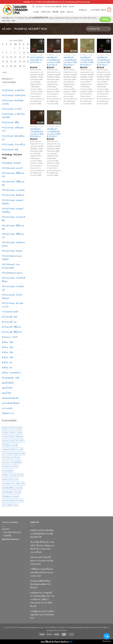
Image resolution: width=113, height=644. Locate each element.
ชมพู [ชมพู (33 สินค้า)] (15, 454)
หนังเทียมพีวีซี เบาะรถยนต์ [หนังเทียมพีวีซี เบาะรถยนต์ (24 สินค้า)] (12, 488)
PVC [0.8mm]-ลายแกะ (12, 273)
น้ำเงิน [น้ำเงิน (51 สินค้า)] (17, 458)
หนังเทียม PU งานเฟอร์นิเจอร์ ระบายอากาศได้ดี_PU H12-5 (104, 61)
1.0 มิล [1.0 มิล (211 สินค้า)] (12, 432)
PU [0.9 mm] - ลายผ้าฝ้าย (13, 90)
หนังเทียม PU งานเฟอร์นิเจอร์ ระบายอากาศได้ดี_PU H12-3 (70, 61)
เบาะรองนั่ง (7, 408)
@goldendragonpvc (11, 539)
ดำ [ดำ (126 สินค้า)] (4, 458)
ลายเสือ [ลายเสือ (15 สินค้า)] (17, 483)
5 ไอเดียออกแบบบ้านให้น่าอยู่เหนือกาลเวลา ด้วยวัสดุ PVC (42, 615)
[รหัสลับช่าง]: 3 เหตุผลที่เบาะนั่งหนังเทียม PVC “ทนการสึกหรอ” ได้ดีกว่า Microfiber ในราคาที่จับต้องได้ (42, 599)
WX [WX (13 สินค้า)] (12, 449)
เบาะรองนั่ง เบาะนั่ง (40, 17)
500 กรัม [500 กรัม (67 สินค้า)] (6, 441)
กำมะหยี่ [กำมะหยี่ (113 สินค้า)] (19, 449)
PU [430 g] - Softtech (12, 163)
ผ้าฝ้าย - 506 (8, 352)
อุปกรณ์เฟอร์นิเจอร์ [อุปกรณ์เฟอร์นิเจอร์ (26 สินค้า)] (10, 501)
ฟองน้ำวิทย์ (7, 388)
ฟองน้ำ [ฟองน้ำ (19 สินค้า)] (5, 479)
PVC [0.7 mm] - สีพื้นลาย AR (13, 227)
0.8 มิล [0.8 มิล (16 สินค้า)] (19, 428)
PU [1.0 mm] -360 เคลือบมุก (13, 138)
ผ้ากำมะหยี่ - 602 (10, 317)
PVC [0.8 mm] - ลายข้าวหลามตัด (11, 266)
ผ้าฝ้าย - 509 (8, 357)
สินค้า (65, 7)
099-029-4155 (14, 532)
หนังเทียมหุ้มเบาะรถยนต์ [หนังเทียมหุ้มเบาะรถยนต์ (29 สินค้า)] (12, 492)
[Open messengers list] (107, 636)
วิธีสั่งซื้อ (56, 12)
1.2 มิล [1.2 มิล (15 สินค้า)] (19, 432)
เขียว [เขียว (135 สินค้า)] (21, 501)
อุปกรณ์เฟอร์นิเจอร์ (11, 403)
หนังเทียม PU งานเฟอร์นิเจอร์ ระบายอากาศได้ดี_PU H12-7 (54, 133)
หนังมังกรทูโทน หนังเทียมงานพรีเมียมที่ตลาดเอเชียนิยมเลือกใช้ (42, 533)
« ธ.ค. (4, 72)
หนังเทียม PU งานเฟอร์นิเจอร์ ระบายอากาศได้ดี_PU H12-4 (87, 61)
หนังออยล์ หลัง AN (10, 398)
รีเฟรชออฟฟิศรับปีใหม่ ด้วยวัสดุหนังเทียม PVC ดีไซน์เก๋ (41, 584)
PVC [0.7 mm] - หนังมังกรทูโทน (14, 244)
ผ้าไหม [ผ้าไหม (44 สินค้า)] (20, 475)
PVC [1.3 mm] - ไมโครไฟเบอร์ (12, 296)
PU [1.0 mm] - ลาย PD (12, 109)
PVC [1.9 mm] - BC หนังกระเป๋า (13, 305)
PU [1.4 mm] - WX (10, 149)
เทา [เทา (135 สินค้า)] (4, 505)
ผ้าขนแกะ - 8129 (10, 337)
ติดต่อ (63, 12)
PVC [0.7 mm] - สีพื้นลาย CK (13, 236)
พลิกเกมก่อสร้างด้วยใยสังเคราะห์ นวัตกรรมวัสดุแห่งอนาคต (42, 560)
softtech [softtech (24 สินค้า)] (6, 449)
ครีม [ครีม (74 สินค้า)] (10, 454)
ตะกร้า (72, 7)
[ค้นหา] (33, 7)
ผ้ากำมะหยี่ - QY (9, 322)
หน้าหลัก (7, 29)
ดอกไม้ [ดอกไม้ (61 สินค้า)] (22, 454)
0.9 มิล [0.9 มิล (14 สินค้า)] (5, 432)
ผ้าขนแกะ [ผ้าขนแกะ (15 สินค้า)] (6, 462)
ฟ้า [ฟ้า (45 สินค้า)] (11, 479)
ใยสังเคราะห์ (8, 413)
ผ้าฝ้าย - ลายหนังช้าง (11, 373)
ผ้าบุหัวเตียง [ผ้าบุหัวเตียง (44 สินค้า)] (17, 462)
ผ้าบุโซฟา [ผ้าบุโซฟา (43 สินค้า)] (6, 466)
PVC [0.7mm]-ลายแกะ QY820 (12, 258)
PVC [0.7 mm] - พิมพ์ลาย (13, 195)
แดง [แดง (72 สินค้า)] (16, 505)
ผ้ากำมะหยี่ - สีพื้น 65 (11, 327)
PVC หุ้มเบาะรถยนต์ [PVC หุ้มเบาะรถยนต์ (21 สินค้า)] (10, 445)
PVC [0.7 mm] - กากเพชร (13, 190)
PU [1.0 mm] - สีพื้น (10, 122)
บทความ (70, 12)
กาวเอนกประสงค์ (10, 312)
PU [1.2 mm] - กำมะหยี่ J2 (14, 144)
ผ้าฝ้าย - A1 (7, 362)
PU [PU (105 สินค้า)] (17, 441)
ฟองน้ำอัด (7, 393)
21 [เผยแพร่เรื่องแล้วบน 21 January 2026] (11, 62)
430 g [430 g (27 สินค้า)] (12, 436)
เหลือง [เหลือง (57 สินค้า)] (10, 505)
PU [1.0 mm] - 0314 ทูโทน (14, 95)
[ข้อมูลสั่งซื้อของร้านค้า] (98, 29)
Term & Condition (10, 522)
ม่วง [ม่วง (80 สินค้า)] (16, 479)
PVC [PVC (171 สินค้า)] (22, 441)
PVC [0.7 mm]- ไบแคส (12, 251)
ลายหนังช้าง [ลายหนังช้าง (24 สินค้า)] (7, 483)
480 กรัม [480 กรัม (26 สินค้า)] (19, 436)
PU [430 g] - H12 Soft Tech (12, 156)
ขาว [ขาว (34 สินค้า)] (4, 454)
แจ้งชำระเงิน (46, 12)
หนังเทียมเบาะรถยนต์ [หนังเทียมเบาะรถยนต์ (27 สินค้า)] (10, 496)
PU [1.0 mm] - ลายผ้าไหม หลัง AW (13, 116)
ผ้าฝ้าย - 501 (8, 347)
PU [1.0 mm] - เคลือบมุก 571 (13, 129)
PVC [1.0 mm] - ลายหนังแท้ (13, 288)
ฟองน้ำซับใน (8, 383)
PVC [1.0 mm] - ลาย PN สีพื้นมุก (13, 280)
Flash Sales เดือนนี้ (53, 7)
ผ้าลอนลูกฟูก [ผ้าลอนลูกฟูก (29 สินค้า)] (8, 471)
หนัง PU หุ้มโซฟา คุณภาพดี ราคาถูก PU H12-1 (37, 60)
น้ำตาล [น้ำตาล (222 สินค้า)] (10, 458)
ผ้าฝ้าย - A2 (7, 367)
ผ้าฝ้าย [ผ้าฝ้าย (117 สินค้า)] (15, 466)
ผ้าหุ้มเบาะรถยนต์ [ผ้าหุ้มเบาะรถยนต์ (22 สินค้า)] (9, 475)
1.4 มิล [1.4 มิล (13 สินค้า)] (5, 436)
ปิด (71, 642)
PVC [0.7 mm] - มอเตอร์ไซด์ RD (13, 202)
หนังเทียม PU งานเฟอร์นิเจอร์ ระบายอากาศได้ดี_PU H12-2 (54, 61)
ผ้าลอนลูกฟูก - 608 (10, 378)
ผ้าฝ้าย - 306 (8, 342)
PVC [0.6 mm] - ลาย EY (12, 168)
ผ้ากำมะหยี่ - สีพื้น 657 (12, 332)
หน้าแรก (39, 7)
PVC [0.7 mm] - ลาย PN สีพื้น (13, 219)
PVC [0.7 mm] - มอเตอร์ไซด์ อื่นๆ (13, 210)
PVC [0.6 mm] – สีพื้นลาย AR (13, 183)
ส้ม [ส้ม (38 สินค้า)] (23, 483)
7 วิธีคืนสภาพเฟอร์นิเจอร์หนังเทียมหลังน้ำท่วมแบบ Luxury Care (42, 572)
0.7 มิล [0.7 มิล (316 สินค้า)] (12, 428)
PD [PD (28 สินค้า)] (12, 441)
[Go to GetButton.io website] (107, 641)
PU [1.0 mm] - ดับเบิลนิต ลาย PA (13, 102)
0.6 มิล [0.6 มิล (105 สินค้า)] (5, 428)
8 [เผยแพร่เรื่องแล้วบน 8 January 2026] (15, 53)
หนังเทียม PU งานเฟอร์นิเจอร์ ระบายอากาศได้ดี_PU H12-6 (37, 133)
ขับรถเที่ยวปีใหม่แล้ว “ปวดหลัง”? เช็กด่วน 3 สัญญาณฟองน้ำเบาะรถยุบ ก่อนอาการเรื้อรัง (42, 547)
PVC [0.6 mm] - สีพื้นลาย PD (13, 175)
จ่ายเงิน (36, 12)
